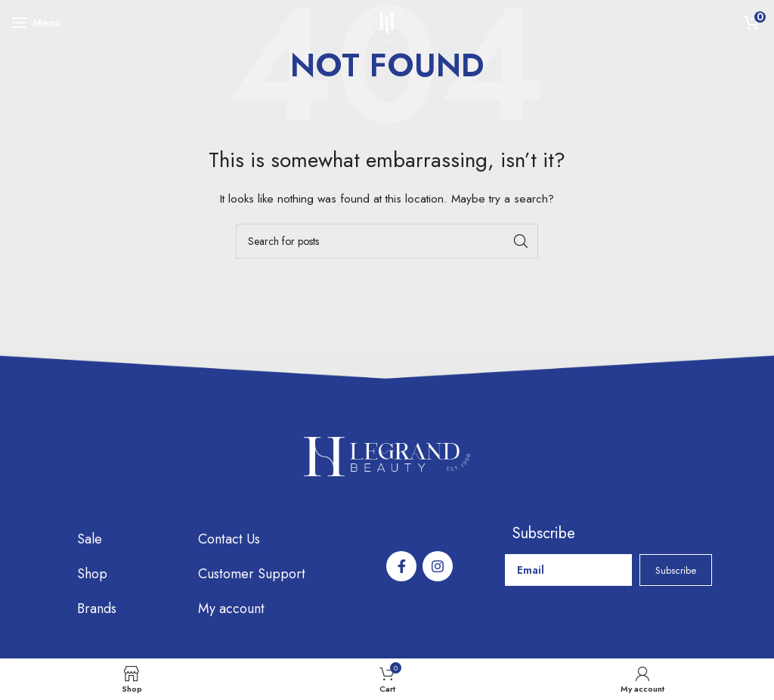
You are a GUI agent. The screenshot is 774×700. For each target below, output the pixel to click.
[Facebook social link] (401, 566)
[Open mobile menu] (36, 23)
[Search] (387, 241)
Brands (97, 609)
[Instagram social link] (438, 566)
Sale (90, 539)
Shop (92, 574)
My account (231, 609)
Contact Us (229, 539)
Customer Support (252, 574)
